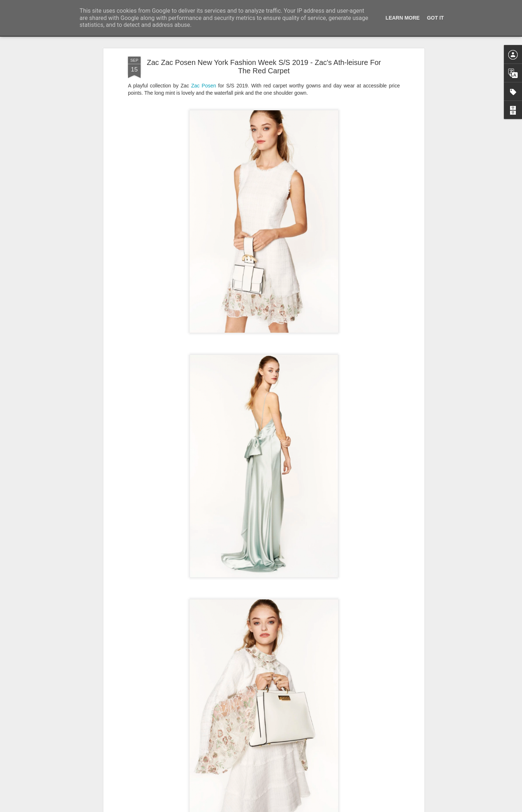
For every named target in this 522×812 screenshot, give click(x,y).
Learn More (403, 18)
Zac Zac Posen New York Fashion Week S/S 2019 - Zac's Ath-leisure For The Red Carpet (264, 67)
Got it (436, 18)
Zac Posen (204, 86)
